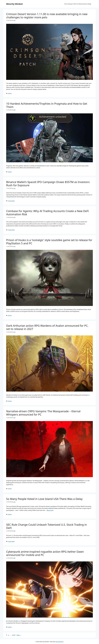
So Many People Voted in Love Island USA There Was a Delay (44, 499)
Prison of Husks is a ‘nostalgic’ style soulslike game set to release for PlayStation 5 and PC (49, 242)
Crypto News (11, 201)
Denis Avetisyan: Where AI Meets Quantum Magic (78, 4)
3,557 (14, 635)
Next (19, 635)
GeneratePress (60, 642)
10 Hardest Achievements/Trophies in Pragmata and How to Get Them (47, 105)
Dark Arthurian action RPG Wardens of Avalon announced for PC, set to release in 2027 (47, 327)
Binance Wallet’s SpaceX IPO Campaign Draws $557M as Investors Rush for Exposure (48, 184)
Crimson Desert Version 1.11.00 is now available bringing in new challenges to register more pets (47, 16)
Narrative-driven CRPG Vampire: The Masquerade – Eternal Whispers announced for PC (43, 413)
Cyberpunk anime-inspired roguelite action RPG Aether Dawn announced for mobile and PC (45, 553)
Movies (10, 514)
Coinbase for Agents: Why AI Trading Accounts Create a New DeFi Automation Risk (47, 213)
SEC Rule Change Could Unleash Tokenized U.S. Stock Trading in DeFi (46, 526)
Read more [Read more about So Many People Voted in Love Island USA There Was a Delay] (50, 510)
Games (10, 93)
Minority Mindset (15, 4)
